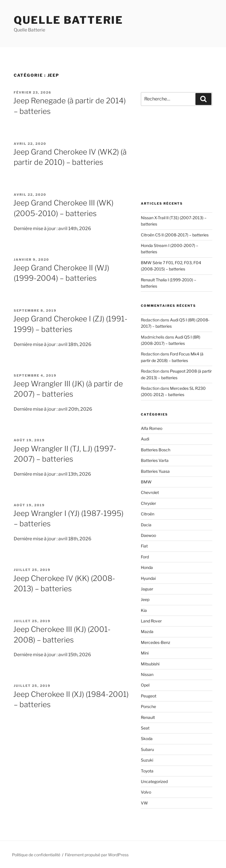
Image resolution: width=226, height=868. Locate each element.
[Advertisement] (177, 154)
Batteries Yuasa (155, 471)
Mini (145, 653)
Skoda (147, 739)
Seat (145, 728)
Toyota (147, 771)
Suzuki (147, 760)
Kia (144, 610)
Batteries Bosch (156, 450)
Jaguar (147, 589)
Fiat (144, 546)
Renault (148, 717)
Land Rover (151, 621)
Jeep (145, 599)
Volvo (146, 792)
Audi (145, 439)
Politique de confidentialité (36, 855)
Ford (145, 557)
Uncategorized (154, 781)
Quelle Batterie (68, 20)
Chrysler (148, 503)
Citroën (148, 514)
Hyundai (148, 578)
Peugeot (149, 696)
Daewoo (148, 535)
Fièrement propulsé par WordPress (97, 855)
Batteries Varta (155, 460)
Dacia (146, 525)
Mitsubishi (150, 664)
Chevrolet (150, 492)
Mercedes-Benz (156, 642)
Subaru (147, 749)
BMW (146, 482)
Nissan (147, 674)
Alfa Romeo (152, 428)
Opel (145, 685)
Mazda (147, 631)
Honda (147, 567)
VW (144, 803)
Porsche (148, 706)
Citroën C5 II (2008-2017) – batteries (175, 235)
